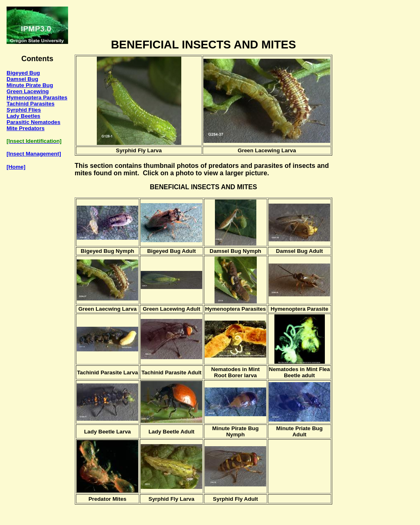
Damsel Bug (22, 79)
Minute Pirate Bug (30, 85)
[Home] (16, 167)
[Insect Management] (34, 154)
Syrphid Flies (24, 110)
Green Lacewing (28, 91)
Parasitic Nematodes (33, 122)
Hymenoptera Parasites (37, 97)
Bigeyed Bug (23, 73)
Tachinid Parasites (31, 104)
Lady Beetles (23, 116)
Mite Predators (26, 128)
